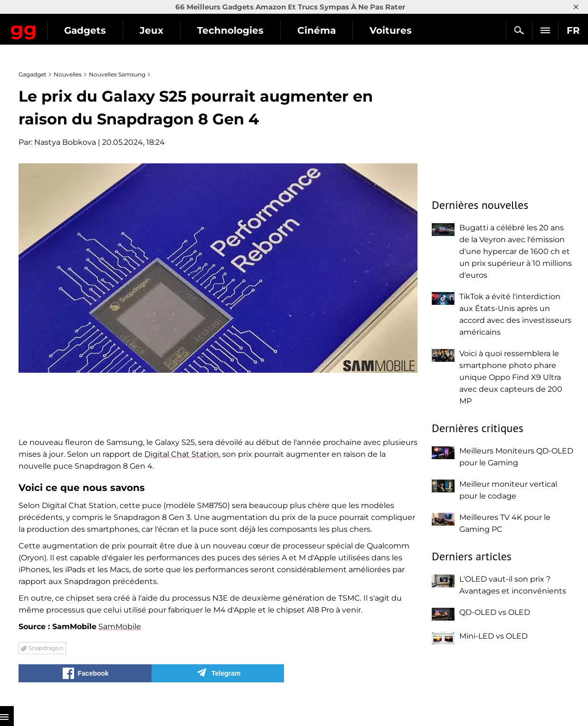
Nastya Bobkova (65, 142)
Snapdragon (46, 648)
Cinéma (397, 30)
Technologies (311, 30)
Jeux (232, 30)
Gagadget (64, 26)
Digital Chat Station (182, 454)
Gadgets (166, 30)
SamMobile (120, 627)
